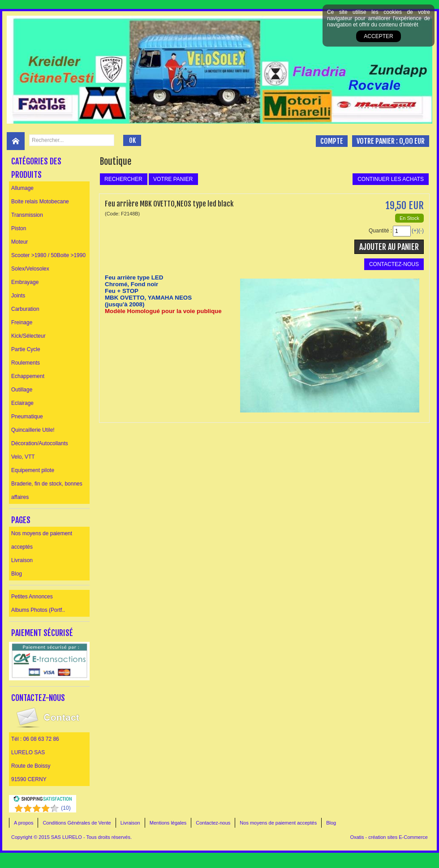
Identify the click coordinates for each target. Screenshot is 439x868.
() (66, 808)
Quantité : (380, 231)
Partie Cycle (26, 349)
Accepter (378, 36)
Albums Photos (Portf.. (38, 610)
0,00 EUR (412, 141)
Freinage (22, 322)
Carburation (25, 309)
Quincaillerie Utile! (33, 430)
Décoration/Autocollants (40, 443)
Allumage (22, 188)
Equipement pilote (33, 470)
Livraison (22, 560)
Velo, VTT (23, 457)
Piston (19, 228)
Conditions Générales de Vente (77, 823)
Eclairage (22, 403)
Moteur (19, 242)
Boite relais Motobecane (40, 202)
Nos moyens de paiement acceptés (42, 540)
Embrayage (25, 282)
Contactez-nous (213, 823)
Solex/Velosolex (30, 269)
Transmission (27, 215)
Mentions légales (168, 823)
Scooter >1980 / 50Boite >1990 (48, 255)
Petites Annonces (32, 597)
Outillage (22, 390)
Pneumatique (27, 417)
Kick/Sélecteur (28, 336)
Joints (18, 296)
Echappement (28, 376)
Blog (17, 574)
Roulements (26, 363)
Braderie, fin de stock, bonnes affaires (47, 490)
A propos (24, 823)
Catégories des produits (36, 168)
